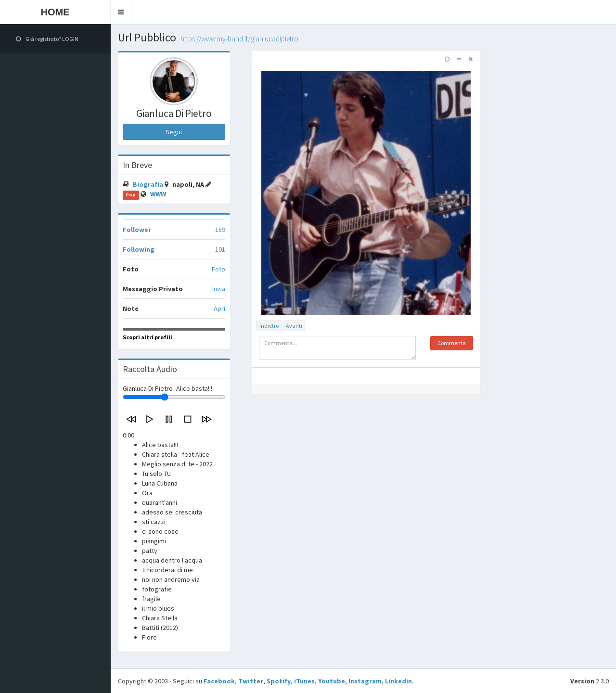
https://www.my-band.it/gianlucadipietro (239, 39)
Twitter (251, 681)
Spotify (279, 681)
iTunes (304, 681)
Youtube (332, 681)
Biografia (149, 184)
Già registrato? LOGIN (47, 39)
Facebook (219, 681)
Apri (219, 308)
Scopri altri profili (148, 337)
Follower (137, 230)
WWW (158, 194)
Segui (174, 132)
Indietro (269, 326)
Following (139, 249)
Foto (218, 269)
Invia (219, 289)
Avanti (294, 326)
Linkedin (398, 681)
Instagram (365, 681)
